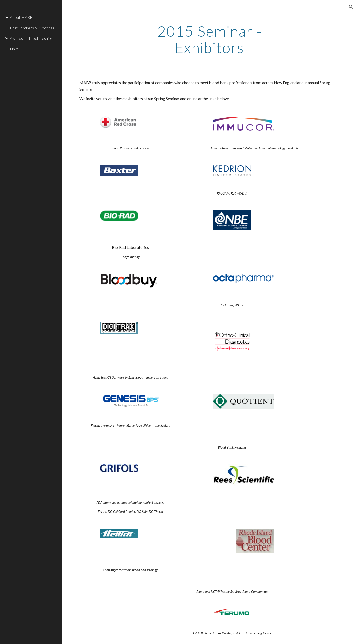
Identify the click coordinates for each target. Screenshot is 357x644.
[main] (209, 39)
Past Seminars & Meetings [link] (32, 28)
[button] (351, 7)
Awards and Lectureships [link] (31, 38)
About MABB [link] (21, 17)
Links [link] (14, 49)
